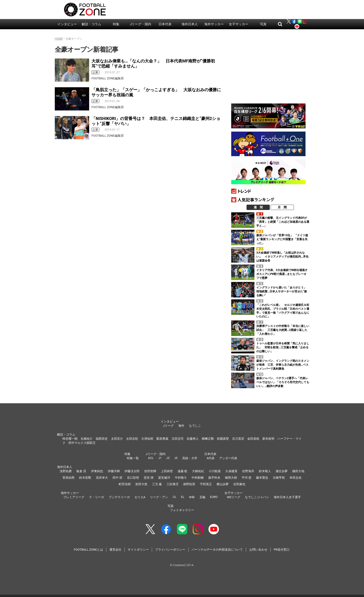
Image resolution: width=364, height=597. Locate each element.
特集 (116, 24)
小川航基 (215, 471)
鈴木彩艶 (85, 478)
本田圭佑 (296, 478)
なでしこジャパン (257, 497)
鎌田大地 (298, 471)
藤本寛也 (262, 478)
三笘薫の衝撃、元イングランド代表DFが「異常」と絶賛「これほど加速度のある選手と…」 (283, 222)
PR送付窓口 (282, 550)
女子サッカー (239, 24)
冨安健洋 (164, 478)
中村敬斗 (181, 478)
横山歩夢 (223, 484)
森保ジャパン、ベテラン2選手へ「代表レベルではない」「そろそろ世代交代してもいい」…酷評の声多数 (283, 382)
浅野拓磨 (66, 471)
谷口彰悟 (133, 478)
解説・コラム (91, 24)
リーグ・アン (159, 497)
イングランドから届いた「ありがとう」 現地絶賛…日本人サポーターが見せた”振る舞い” (283, 291)
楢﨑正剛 (208, 439)
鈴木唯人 (265, 471)
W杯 (192, 497)
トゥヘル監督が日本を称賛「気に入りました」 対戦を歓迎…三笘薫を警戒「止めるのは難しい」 (283, 347)
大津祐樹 (147, 439)
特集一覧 (133, 458)
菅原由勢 (68, 478)
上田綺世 (167, 471)
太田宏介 (117, 439)
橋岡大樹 (231, 478)
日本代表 (165, 24)
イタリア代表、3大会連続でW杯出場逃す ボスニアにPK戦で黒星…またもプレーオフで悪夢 (283, 274)
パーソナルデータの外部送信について (217, 550)
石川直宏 (238, 439)
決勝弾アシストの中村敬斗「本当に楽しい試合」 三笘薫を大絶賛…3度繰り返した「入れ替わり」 (283, 330)
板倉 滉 (81, 471)
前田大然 (141, 484)
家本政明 (268, 439)
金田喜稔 (253, 439)
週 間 (258, 207)
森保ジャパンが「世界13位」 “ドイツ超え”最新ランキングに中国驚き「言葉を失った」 (282, 239)
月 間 (282, 207)
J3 (176, 458)
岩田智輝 (150, 471)
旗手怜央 (214, 478)
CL (174, 497)
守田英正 (206, 484)
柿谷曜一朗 (70, 439)
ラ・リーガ (96, 497)
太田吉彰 (132, 439)
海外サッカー (214, 24)
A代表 (211, 458)
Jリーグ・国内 (141, 24)
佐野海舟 (248, 471)
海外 (181, 426)
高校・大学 (190, 458)
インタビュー (67, 24)
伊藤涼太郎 (132, 471)
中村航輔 (198, 478)
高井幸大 (102, 478)
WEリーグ (234, 497)
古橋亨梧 (279, 478)
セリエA (140, 497)
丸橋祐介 (87, 439)
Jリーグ (168, 426)
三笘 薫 (157, 484)
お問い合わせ (258, 550)
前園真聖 (223, 439)
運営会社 (115, 550)
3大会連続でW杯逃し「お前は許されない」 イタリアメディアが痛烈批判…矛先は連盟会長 (282, 257)
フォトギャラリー (182, 510)
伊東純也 (97, 471)
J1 (160, 458)
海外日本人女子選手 (287, 497)
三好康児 (172, 484)
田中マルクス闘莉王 (82, 443)
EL (183, 497)
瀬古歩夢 (282, 471)
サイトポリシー (138, 550)
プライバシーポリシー (170, 550)
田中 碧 (117, 478)
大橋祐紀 (198, 471)
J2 (168, 458)
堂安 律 (149, 478)
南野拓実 (189, 484)
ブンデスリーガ (119, 497)
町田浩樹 (125, 484)
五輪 (202, 497)
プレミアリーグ (74, 497)
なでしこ (195, 426)
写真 (263, 24)
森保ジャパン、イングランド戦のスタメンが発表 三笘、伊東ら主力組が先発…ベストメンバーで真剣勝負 (283, 365)
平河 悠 (247, 478)
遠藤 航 (182, 471)
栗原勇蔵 (162, 439)
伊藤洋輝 (114, 471)
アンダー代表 (228, 458)
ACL (151, 458)
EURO (214, 497)
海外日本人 (190, 24)
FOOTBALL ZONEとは (88, 550)
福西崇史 (102, 439)
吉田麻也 (239, 484)
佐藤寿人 (193, 439)
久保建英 (231, 471)
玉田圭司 (178, 439)
